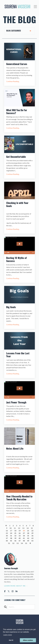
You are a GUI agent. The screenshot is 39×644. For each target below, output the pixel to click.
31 (11, 536)
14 (28, 528)
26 (20, 533)
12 (19, 528)
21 (28, 531)
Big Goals (11, 307)
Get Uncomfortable (16, 157)
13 (23, 528)
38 (11, 538)
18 (15, 531)
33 (20, 536)
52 (13, 543)
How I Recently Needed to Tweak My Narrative (19, 498)
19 (20, 531)
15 (32, 528)
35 (28, 536)
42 (28, 538)
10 (11, 528)
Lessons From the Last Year (18, 355)
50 (32, 541)
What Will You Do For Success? (17, 112)
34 (24, 536)
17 (11, 531)
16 (7, 531)
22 (32, 531)
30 (7, 536)
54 (22, 543)
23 (7, 533)
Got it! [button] (11, 640)
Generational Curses (17, 64)
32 (15, 536)
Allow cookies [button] (28, 640)
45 (11, 541)
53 (18, 543)
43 (32, 538)
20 (24, 531)
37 (7, 538)
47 (20, 541)
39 (15, 538)
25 (15, 533)
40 (20, 538)
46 (15, 541)
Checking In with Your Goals (17, 204)
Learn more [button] (8, 635)
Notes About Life (15, 448)
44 (7, 541)
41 (24, 538)
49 (28, 541)
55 (26, 543)
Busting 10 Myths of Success (17, 259)
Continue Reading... (13, 81)
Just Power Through (16, 402)
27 (24, 533)
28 (28, 533)
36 (32, 536)
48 (24, 541)
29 (32, 533)
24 (11, 533)
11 (15, 528)
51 (9, 543)
